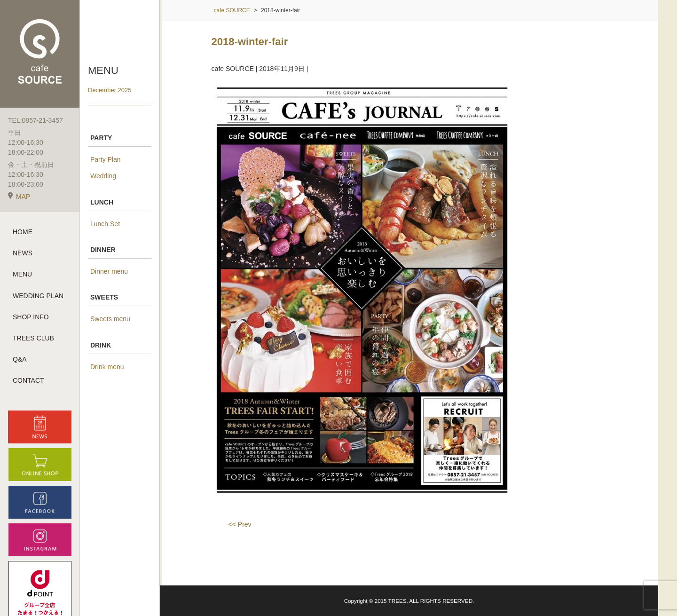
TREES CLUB (33, 338)
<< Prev (240, 524)
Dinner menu (109, 271)
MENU (22, 274)
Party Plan (106, 159)
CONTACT (28, 380)
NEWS (23, 253)
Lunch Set (105, 224)
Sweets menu (110, 319)
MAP (19, 197)
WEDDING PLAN (38, 296)
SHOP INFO (31, 317)
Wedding (103, 176)
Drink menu (107, 367)
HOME (23, 232)
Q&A (20, 359)
